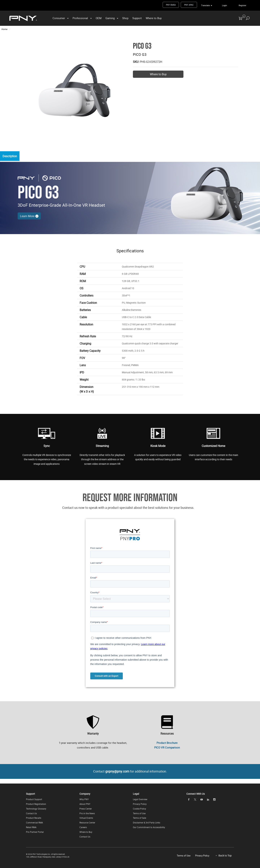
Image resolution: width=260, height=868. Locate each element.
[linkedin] (208, 800)
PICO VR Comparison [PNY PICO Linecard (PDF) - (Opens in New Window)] (167, 747)
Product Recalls (34, 818)
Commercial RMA (34, 823)
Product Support (34, 799)
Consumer (59, 18)
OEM (99, 18)
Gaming (110, 18)
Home (5, 29)
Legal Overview (140, 799)
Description (11, 156)
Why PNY (84, 799)
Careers (83, 827)
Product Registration (36, 804)
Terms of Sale (139, 818)
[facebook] (189, 800)
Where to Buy (154, 18)
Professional (80, 18)
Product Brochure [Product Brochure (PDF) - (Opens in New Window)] (167, 743)
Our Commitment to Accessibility (149, 827)
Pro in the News (87, 813)
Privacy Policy (140, 804)
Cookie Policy (139, 809)
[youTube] (201, 800)
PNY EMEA (171, 5)
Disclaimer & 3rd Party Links (147, 823)
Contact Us (31, 813)
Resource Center (87, 823)
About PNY (85, 804)
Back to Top (225, 855)
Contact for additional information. (130, 771)
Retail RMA (31, 827)
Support (137, 18)
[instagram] (214, 800)
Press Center (86, 809)
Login (225, 5)
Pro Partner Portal (35, 832)
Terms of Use (139, 813)
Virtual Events (86, 818)
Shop (125, 18)
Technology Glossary (36, 809)
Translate (205, 5)
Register (242, 5)
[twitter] (195, 800)
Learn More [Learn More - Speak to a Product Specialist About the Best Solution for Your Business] (19, 216)
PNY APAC (189, 5)
